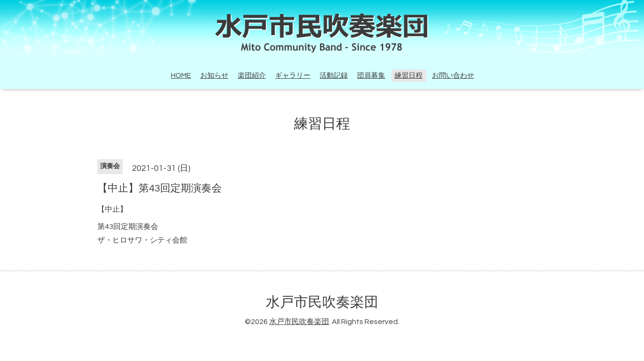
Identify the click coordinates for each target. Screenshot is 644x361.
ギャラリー (293, 76)
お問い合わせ (453, 76)
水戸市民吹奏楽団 (322, 302)
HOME (181, 76)
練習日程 (409, 76)
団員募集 (371, 76)
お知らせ (214, 76)
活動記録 (334, 76)
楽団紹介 (252, 76)
